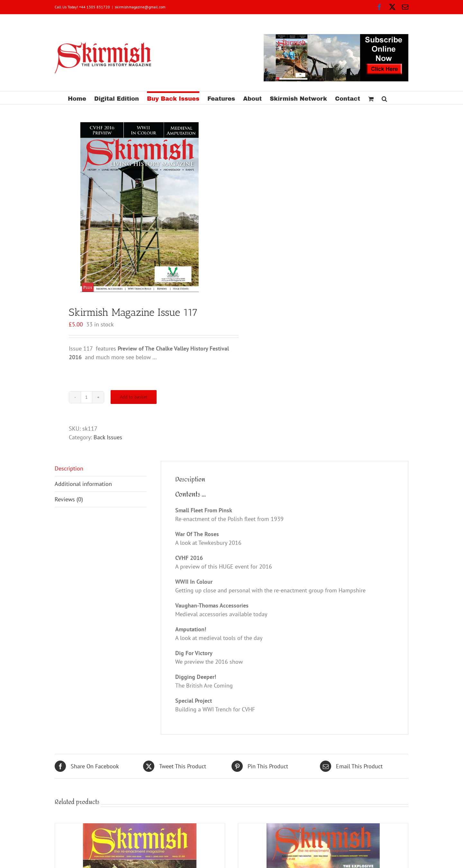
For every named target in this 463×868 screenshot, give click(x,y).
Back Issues (108, 437)
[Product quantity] (86, 397)
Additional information (83, 484)
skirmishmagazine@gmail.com (140, 7)
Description (69, 468)
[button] (384, 98)
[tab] (101, 469)
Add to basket (134, 397)
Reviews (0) (69, 499)
